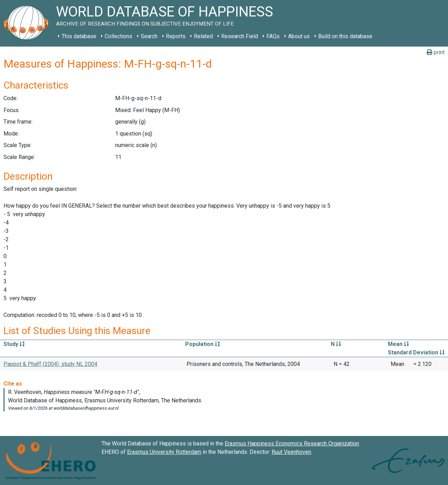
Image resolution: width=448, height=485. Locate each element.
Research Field (240, 36)
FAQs (273, 36)
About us (299, 36)
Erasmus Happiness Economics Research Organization (292, 444)
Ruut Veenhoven (291, 452)
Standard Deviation (416, 352)
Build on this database (345, 36)
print (436, 52)
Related (203, 36)
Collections (118, 36)
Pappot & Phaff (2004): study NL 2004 (50, 364)
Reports (176, 36)
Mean (398, 344)
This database (79, 36)
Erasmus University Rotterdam (164, 452)
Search (149, 36)
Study (14, 344)
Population (202, 344)
